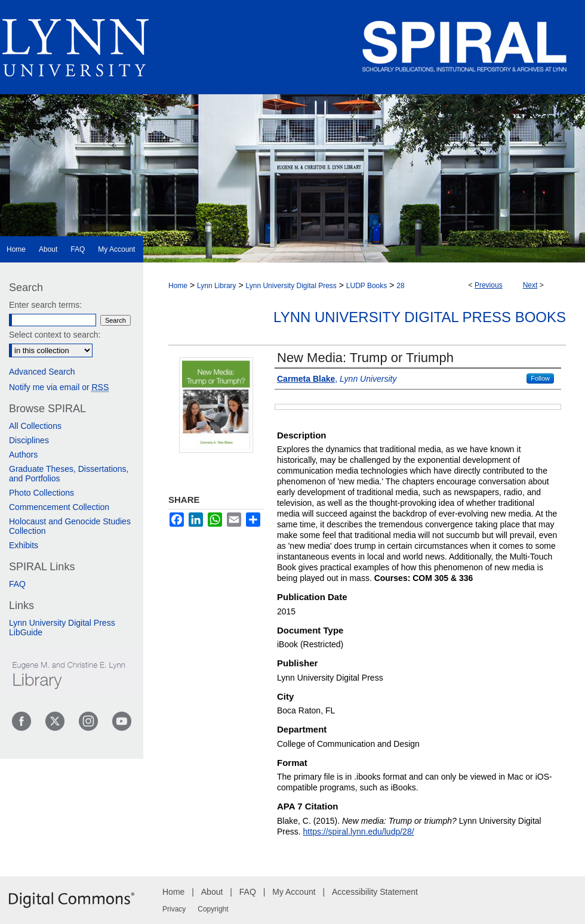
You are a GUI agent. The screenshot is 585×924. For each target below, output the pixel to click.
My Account (294, 892)
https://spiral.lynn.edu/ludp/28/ (359, 832)
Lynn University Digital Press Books (420, 317)
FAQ (17, 584)
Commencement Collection (59, 507)
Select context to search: (55, 335)
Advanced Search (42, 372)
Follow (540, 378)
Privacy (174, 909)
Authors (23, 455)
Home (178, 286)
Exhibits (24, 545)
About (212, 892)
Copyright (213, 909)
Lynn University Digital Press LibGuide (62, 628)
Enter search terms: (45, 305)
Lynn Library (217, 286)
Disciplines (29, 440)
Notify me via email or (59, 387)
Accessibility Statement (375, 892)
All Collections (35, 426)
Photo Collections (41, 493)
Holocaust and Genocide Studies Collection (70, 526)
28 (400, 286)
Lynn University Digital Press (291, 286)
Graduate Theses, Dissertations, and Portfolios (69, 474)
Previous (489, 285)
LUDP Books (367, 286)
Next (530, 285)
